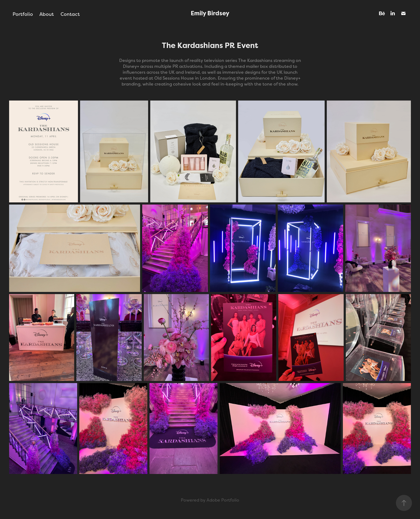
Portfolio (23, 14)
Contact (70, 14)
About (47, 14)
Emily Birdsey (210, 13)
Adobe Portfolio (223, 500)
